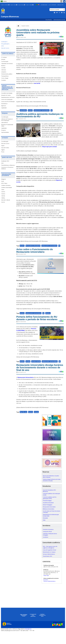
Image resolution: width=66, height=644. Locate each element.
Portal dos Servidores (48, 542)
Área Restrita (49, 20)
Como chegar (5, 78)
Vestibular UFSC (5, 161)
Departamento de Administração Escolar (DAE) (51, 528)
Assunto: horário (25, 26)
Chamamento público (7, 74)
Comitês (3, 68)
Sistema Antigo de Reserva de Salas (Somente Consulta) (52, 493)
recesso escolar (36, 372)
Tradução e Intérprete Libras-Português (50, 547)
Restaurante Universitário (26, 390)
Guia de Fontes (5, 148)
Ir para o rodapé (30, 5)
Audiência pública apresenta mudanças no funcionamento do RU (38, 119)
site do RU (37, 85)
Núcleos (3, 66)
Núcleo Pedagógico (48, 517)
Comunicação (5, 61)
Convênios (46, 550)
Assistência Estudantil (48, 515)
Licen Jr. (3, 202)
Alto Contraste (52, 5)
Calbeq (3, 198)
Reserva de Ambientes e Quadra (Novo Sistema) (51, 489)
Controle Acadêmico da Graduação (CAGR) (51, 507)
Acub (3, 181)
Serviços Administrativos (49, 567)
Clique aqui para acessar (49, 152)
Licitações (4, 72)
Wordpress (28, 642)
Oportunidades (5, 132)
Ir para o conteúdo (5, 5)
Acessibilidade (44, 5)
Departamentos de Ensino (8, 97)
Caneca (3, 194)
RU (51, 112)
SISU (2, 163)
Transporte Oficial (47, 544)
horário (30, 112)
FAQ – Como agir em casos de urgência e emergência (50, 560)
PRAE (44, 533)
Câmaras (4, 70)
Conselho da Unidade (7, 93)
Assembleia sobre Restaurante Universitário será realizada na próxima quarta (37, 33)
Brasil (5, 1)
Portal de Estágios (47, 513)
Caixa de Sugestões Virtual (49, 563)
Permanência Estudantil (33, 252)
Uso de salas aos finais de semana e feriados (52, 524)
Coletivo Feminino (6, 185)
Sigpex (3, 150)
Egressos (4, 106)
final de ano (23, 425)
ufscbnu (48, 320)
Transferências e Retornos (8, 165)
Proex (3, 152)
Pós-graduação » (6, 44)
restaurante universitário (42, 112)
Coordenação (5, 117)
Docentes (46, 592)
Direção (3, 59)
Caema (3, 192)
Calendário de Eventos (7, 64)
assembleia (23, 112)
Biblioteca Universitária (49, 522)
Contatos (4, 80)
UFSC (3, 46)
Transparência (5, 76)
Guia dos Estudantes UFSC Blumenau (49, 503)
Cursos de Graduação (7, 99)
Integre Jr (4, 179)
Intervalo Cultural (6, 200)
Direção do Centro (6, 95)
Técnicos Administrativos (49, 594)
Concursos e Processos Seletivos (7, 168)
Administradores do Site (59, 20)
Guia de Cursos (5, 48)
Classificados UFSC (48, 569)
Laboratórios (5, 123)
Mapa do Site (60, 5)
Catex (3, 190)
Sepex (3, 146)
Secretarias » (5, 104)
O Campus (4, 57)
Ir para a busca (22, 5)
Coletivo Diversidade (7, 187)
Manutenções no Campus (49, 565)
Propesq (3, 130)
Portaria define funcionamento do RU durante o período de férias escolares (39, 327)
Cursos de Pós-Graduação (8, 102)
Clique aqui (46, 588)
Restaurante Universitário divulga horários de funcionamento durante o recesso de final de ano (40, 379)
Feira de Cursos (5, 143)
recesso (28, 372)
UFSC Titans (4, 183)
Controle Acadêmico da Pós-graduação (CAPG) (50, 511)
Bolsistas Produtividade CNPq (7, 125)
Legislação (4, 108)
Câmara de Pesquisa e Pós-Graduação (7, 120)
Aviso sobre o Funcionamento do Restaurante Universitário (39, 257)
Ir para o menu (14, 5)
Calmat (3, 196)
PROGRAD (45, 531)
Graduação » (5, 42)
